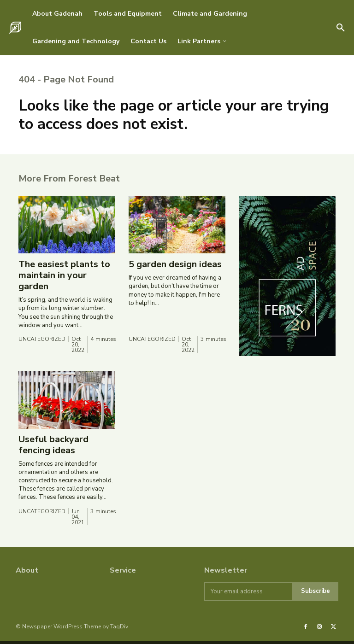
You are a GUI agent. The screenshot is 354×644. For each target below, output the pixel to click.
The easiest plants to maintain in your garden (64, 279)
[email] (248, 595)
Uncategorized (42, 343)
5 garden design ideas (175, 268)
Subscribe (316, 595)
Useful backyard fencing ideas (53, 448)
